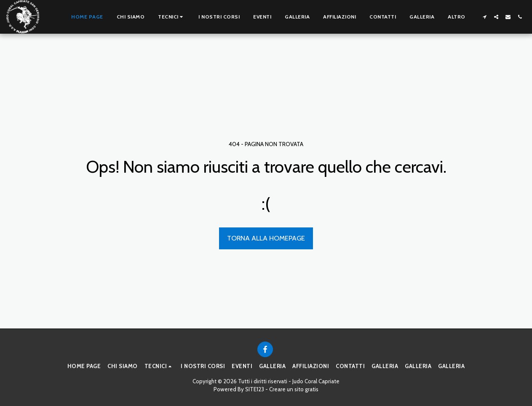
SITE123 (255, 389)
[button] (171, 17)
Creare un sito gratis (294, 389)
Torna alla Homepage (266, 238)
